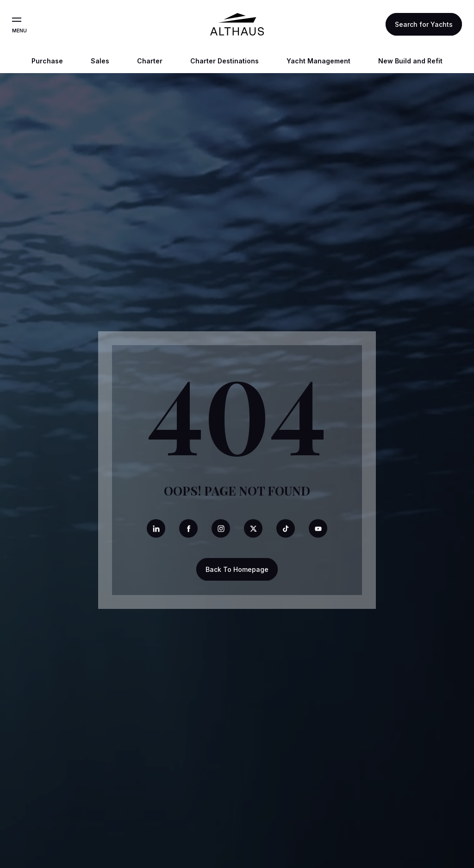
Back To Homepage (237, 569)
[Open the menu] (17, 20)
